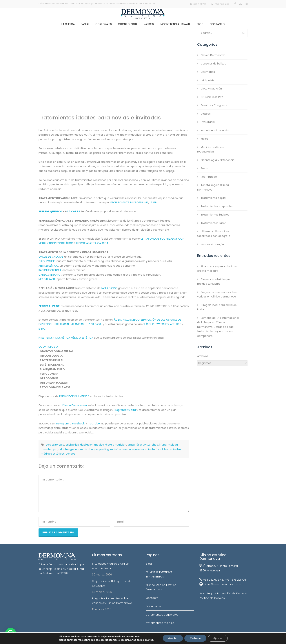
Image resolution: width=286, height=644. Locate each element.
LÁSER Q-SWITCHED (157, 324)
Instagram (62, 424)
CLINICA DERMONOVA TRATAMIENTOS (159, 574)
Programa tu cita (125, 410)
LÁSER (153, 202)
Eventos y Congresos (214, 105)
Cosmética (208, 72)
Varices (149, 24)
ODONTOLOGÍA (48, 347)
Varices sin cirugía (212, 244)
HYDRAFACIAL (61, 324)
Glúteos (206, 114)
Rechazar (195, 638)
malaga (173, 445)
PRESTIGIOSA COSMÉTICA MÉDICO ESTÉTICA (66, 338)
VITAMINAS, (77, 324)
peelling (104, 449)
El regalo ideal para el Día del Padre (217, 307)
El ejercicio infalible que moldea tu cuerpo (214, 282)
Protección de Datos (231, 593)
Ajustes (218, 638)
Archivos (203, 356)
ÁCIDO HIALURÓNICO (127, 320)
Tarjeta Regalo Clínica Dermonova (213, 187)
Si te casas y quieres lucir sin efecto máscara (217, 269)
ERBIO (42, 329)
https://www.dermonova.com (223, 584)
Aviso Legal (207, 593)
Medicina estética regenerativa (210, 149)
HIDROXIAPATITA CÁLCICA (92, 243)
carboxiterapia (55, 445)
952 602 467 (222, 4)
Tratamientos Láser (213, 223)
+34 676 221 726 (236, 580)
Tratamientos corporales (217, 206)
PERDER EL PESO (49, 306)
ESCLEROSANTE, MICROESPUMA (129, 202)
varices (70, 454)
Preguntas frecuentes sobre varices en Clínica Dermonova (217, 294)
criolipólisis (207, 80)
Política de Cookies (212, 598)
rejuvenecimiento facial (147, 449)
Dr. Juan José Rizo (212, 97)
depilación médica (92, 445)
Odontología (128, 24)
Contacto (217, 24)
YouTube (94, 424)
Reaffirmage (209, 177)
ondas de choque (86, 449)
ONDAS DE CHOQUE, (51, 257)
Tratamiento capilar (214, 198)
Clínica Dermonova (74, 405)
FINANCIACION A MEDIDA (74, 396)
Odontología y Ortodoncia (218, 160)
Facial (85, 24)
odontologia (66, 449)
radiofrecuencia (121, 449)
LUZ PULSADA (94, 324)
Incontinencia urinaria (215, 130)
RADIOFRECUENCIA (50, 270)
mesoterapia (49, 449)
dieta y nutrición (116, 445)
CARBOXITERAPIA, (49, 275)
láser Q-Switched (147, 445)
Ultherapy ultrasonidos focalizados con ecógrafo (214, 234)
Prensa (205, 168)
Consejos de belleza (213, 64)
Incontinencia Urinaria (175, 24)
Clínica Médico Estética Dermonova (161, 587)
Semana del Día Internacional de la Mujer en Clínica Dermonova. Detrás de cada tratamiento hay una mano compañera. (218, 327)
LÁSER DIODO (109, 288)
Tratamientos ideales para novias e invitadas (100, 118)
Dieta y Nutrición (211, 89)
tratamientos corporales (162, 615)
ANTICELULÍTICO (48, 266)
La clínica (68, 24)
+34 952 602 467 (214, 580)
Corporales (104, 24)
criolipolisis (72, 445)
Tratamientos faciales (215, 215)
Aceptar (173, 638)
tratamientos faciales (160, 623)
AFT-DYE (175, 324)
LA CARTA (74, 211)
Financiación (154, 606)
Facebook (78, 424)
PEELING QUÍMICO (50, 211)
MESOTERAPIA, (47, 279)
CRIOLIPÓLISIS (47, 261)
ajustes (149, 640)
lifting (163, 445)
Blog (200, 24)
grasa (131, 445)
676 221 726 (200, 4)
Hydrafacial (208, 122)
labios (204, 139)
